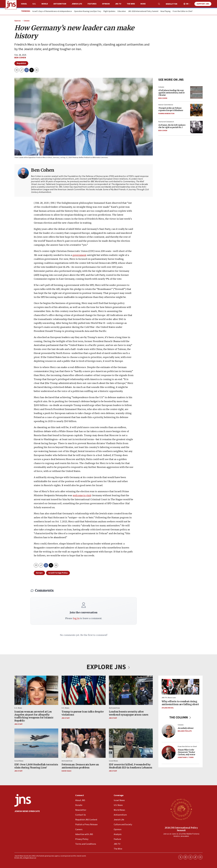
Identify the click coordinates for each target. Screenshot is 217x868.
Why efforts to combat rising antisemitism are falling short (180, 703)
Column (27, 21)
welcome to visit (82, 495)
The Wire (131, 4)
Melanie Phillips (185, 731)
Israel (24, 4)
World (45, 4)
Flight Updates (109, 11)
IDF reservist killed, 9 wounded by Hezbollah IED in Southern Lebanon (131, 766)
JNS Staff (18, 724)
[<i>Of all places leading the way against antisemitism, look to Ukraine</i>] (196, 92)
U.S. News (18, 708)
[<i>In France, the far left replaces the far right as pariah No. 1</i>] (196, 127)
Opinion (106, 4)
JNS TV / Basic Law (169, 698)
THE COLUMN (181, 717)
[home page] (11, 5)
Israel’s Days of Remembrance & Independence (52, 11)
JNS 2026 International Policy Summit (143, 11)
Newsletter (172, 4)
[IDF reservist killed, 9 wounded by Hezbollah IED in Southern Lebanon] (131, 743)
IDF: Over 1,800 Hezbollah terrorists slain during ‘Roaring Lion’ (36, 766)
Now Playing (166, 11)
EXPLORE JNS (108, 667)
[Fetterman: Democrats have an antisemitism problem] (84, 743)
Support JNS (203, 4)
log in (76, 618)
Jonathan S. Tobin (186, 757)
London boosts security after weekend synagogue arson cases (129, 713)
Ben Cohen (20, 58)
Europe (39, 573)
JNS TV (118, 4)
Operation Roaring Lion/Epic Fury (88, 11)
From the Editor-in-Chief (183, 11)
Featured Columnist (166, 122)
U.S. (34, 4)
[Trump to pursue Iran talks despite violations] (84, 690)
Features (92, 4)
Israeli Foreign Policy (58, 573)
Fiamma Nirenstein (166, 114)
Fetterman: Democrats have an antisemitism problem (80, 766)
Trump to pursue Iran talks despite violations (83, 713)
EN (187, 4)
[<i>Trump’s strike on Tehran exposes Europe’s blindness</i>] (196, 110)
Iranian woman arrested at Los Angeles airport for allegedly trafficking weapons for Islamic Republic (34, 716)
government (79, 255)
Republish (21, 63)
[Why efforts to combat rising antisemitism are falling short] (180, 687)
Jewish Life (77, 4)
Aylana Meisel (168, 708)
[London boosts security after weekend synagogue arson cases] (131, 690)
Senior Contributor (166, 105)
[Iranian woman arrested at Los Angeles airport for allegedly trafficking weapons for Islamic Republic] (36, 690)
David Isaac (66, 771)
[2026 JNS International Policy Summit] (181, 809)
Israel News (19, 761)
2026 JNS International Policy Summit (181, 829)
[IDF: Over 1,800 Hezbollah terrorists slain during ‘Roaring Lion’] (36, 743)
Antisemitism (60, 4)
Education (122, 11)
